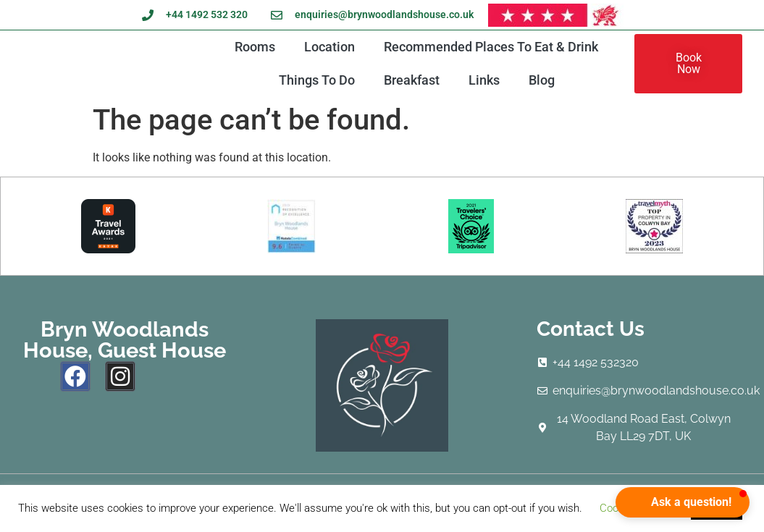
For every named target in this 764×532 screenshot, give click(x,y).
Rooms (255, 47)
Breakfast (412, 80)
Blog (542, 80)
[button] (683, 502)
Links (484, 80)
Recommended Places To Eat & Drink (491, 47)
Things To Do (317, 80)
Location (329, 47)
